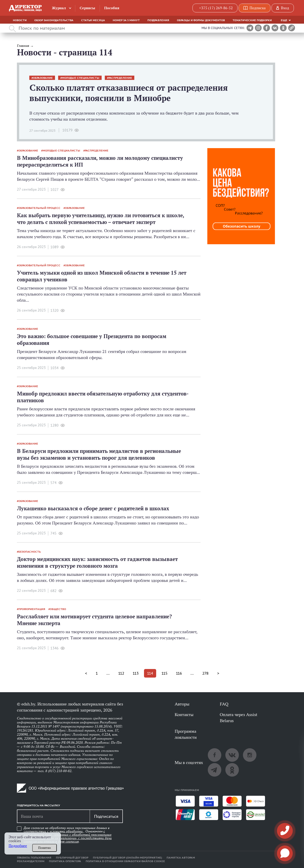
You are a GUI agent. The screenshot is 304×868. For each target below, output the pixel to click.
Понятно (45, 848)
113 (136, 673)
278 (205, 673)
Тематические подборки (252, 20)
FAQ (224, 704)
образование (43, 78)
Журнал (59, 8)
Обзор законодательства (54, 20)
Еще (284, 20)
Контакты (184, 714)
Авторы (182, 704)
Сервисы (87, 8)
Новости (20, 20)
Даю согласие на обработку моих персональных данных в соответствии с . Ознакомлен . (68, 835)
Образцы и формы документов (201, 20)
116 (179, 673)
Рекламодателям (31, 861)
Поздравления (158, 20)
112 (121, 673)
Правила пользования (34, 858)
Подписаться (106, 816)
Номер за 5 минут (126, 20)
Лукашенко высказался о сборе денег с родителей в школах (93, 508)
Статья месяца (93, 20)
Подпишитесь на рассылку (39, 805)
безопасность (30, 552)
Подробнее (18, 846)
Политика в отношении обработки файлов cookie (125, 861)
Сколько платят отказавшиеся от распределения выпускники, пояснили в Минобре (129, 93)
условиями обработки (67, 831)
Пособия (112, 8)
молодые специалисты (81, 78)
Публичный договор (72, 858)
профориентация (32, 609)
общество (58, 609)
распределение (120, 78)
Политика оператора (65, 861)
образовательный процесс (39, 208)
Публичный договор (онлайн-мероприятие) (127, 858)
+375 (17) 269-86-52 (216, 8)
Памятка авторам (181, 858)
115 (165, 673)
